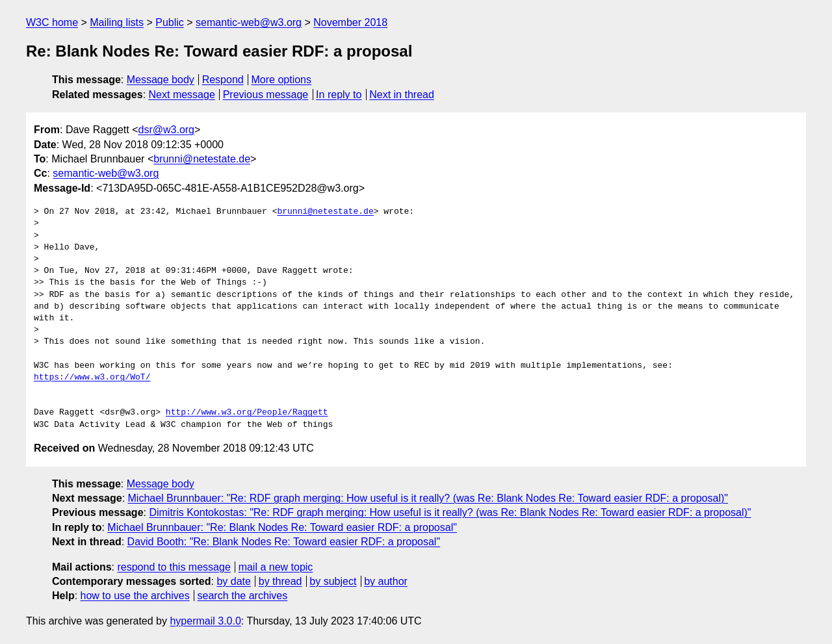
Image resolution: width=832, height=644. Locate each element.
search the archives (243, 596)
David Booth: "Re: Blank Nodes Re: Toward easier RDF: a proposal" (284, 542)
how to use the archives (135, 596)
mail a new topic (276, 567)
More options (282, 80)
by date (233, 581)
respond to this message (174, 567)
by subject (333, 581)
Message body (161, 80)
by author (386, 581)
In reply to (339, 95)
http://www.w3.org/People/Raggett (247, 413)
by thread (280, 581)
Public (170, 22)
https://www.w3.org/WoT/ (92, 378)
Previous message (266, 95)
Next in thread (402, 95)
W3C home (52, 22)
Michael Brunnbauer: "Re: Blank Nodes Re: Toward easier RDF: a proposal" (282, 527)
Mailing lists (117, 22)
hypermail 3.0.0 (205, 621)
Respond (223, 80)
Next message (182, 95)
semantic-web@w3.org (249, 22)
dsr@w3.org (167, 130)
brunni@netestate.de (202, 159)
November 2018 (350, 22)
